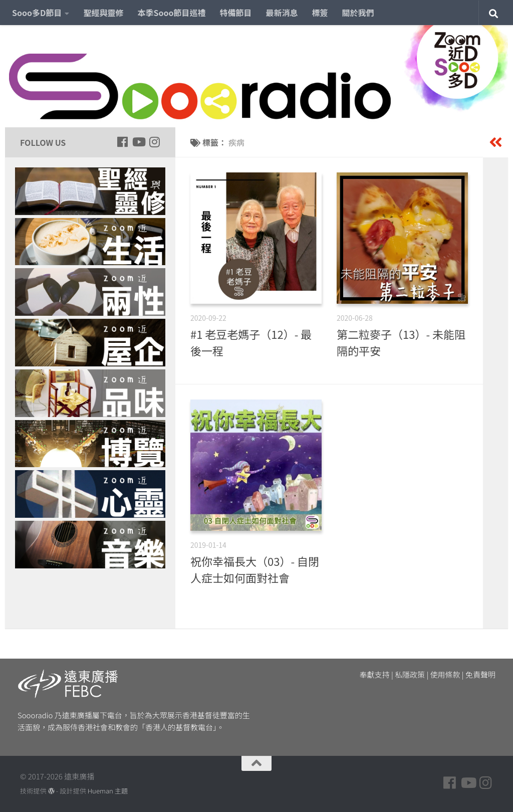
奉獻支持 (375, 674)
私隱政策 (410, 674)
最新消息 (282, 13)
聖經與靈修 (103, 13)
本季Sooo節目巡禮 (171, 13)
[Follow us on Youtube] (138, 142)
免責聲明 (480, 674)
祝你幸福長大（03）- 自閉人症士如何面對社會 (255, 569)
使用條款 (445, 674)
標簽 (320, 13)
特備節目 (236, 13)
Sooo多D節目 (37, 13)
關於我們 (358, 13)
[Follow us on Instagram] (154, 142)
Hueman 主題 (108, 791)
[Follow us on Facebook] (122, 142)
